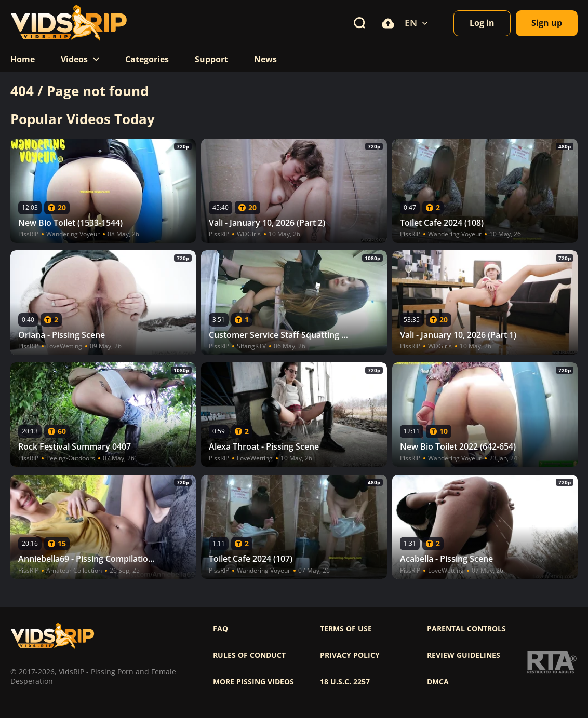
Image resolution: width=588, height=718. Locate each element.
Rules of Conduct (249, 655)
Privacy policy (350, 655)
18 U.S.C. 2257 (345, 682)
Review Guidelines (464, 655)
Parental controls (466, 629)
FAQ (220, 629)
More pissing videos (253, 682)
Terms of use (346, 629)
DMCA (438, 682)
